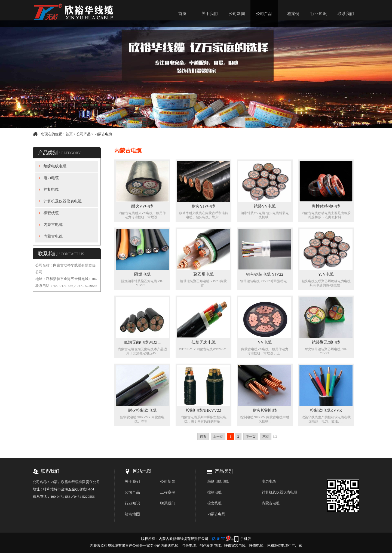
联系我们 (346, 14)
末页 (266, 437)
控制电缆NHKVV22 (203, 410)
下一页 (251, 437)
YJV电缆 (326, 274)
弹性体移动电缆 (326, 206)
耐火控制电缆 (265, 410)
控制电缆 (51, 190)
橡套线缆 (51, 213)
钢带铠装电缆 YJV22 (265, 274)
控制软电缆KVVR (326, 410)
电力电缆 (51, 178)
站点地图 (132, 514)
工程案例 (291, 14)
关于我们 (210, 14)
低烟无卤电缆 (204, 342)
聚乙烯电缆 (203, 274)
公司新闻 (237, 14)
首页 (182, 14)
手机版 (246, 539)
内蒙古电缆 (103, 134)
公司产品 (264, 14)
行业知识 (318, 14)
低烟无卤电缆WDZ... (142, 342)
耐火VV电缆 (142, 206)
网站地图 (142, 471)
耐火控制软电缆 (142, 410)
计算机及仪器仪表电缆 (63, 201)
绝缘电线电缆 (55, 166)
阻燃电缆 (142, 274)
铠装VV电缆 (265, 206)
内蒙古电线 (53, 236)
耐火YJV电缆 (204, 206)
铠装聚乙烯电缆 (326, 342)
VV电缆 (265, 342)
